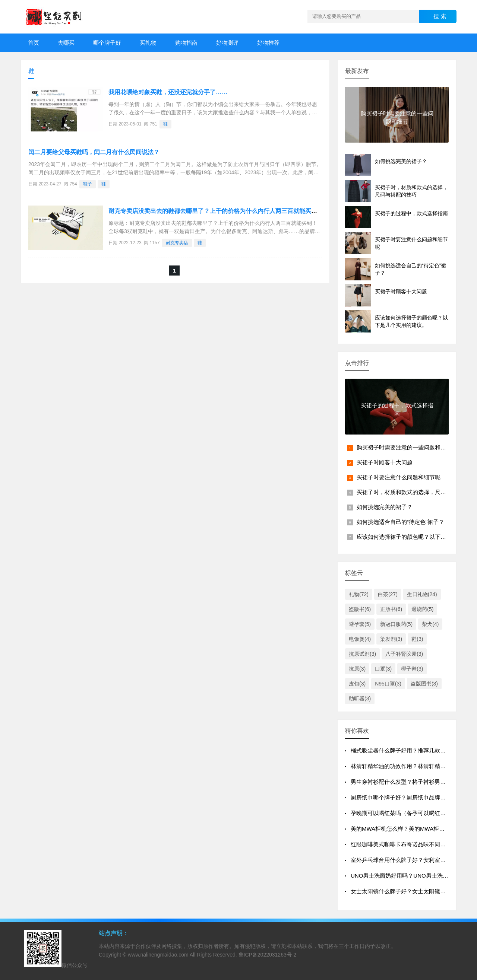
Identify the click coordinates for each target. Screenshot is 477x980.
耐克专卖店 (177, 243)
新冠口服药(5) (396, 624)
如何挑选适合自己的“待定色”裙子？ (400, 522)
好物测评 (227, 43)
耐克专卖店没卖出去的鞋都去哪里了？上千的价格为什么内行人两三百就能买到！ (216, 211)
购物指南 (186, 43)
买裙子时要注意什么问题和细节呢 (399, 477)
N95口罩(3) (388, 684)
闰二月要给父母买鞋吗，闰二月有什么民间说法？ (94, 152)
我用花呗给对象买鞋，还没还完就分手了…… (168, 92)
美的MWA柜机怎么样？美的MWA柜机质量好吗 (409, 829)
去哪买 (66, 43)
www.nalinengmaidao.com (158, 955)
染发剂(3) (391, 639)
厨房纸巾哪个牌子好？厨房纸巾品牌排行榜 (404, 797)
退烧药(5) (422, 609)
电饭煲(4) (360, 639)
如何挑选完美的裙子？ (385, 507)
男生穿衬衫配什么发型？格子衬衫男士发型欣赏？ (412, 782)
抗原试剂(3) (362, 654)
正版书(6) (391, 609)
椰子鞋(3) (412, 669)
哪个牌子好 (107, 43)
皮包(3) (357, 684)
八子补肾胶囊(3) (404, 654)
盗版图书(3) (424, 684)
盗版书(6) (360, 609)
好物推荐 (268, 43)
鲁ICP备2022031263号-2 (268, 955)
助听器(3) (360, 699)
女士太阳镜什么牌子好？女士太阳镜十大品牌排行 (412, 891)
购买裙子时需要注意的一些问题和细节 (404, 447)
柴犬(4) (430, 624)
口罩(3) (383, 669)
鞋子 (88, 184)
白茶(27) (388, 594)
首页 (34, 43)
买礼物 (148, 43)
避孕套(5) (360, 624)
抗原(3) (357, 669)
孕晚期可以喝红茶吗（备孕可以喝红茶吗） (404, 813)
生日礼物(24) (422, 594)
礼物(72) (359, 594)
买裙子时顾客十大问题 (385, 462)
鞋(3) (417, 639)
